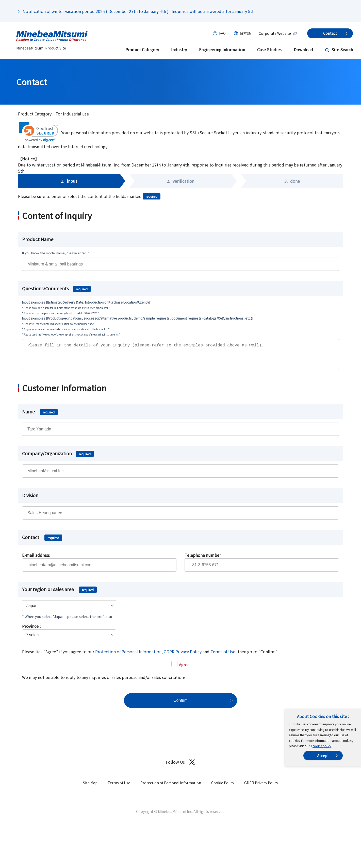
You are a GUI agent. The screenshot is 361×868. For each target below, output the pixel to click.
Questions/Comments (56, 288)
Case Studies (269, 49)
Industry (179, 49)
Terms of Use (223, 657)
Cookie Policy (223, 788)
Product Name (38, 239)
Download (303, 49)
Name (40, 416)
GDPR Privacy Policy (183, 657)
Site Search (342, 49)
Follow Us (181, 767)
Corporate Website (278, 33)
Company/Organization (58, 458)
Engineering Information (222, 49)
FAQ (222, 33)
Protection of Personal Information (128, 657)
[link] (38, 132)
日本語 (245, 33)
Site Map (90, 788)
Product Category (142, 49)
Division (30, 500)
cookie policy (322, 746)
